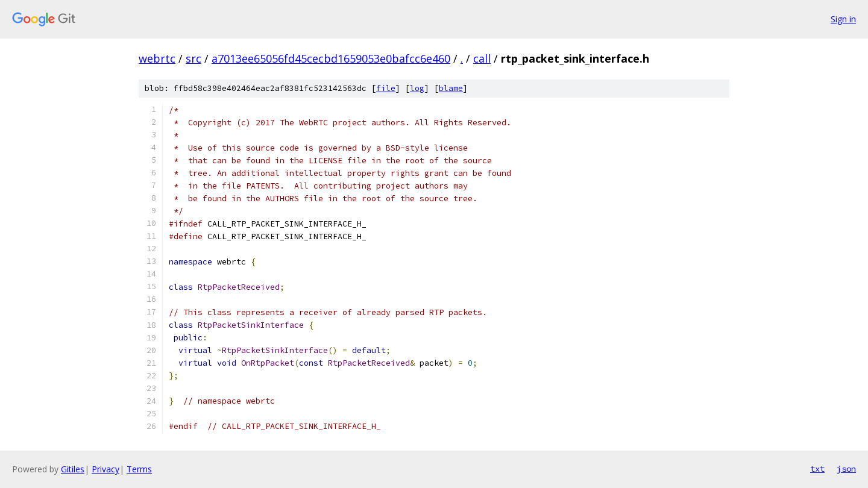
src (193, 58)
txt (817, 469)
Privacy (105, 469)
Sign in (843, 19)
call (482, 58)
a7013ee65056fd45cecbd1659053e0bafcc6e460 (331, 58)
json (846, 469)
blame (451, 88)
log (417, 88)
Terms (139, 469)
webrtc (157, 58)
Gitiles (73, 469)
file (386, 88)
